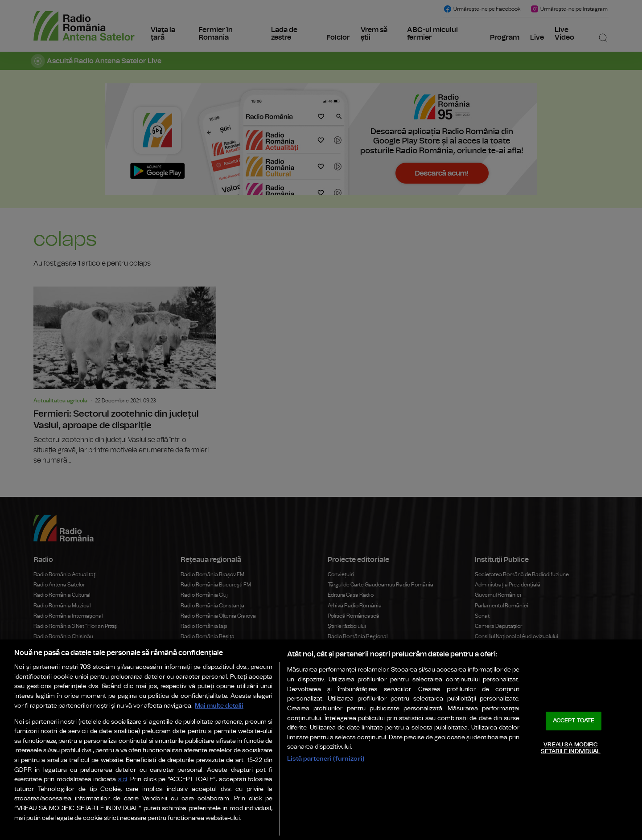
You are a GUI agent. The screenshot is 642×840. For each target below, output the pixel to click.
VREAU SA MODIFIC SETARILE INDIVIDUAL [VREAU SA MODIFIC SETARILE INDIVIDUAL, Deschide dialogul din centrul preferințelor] (570, 748)
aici (123, 780)
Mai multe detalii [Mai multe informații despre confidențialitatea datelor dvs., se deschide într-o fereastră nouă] (219, 706)
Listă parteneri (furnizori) (326, 759)
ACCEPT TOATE (574, 721)
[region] (321, 740)
